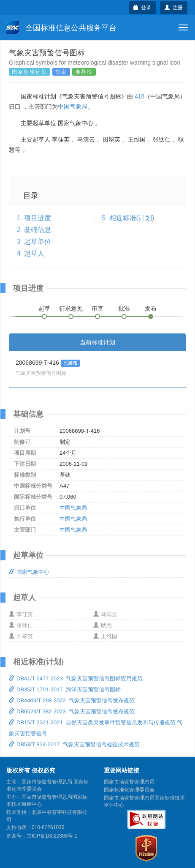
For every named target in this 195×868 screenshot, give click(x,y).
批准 (124, 308)
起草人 (34, 253)
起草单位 (38, 242)
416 (139, 96)
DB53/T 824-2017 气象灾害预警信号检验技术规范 (74, 744)
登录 (142, 8)
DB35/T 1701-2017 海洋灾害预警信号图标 (65, 689)
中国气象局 (73, 106)
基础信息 (38, 230)
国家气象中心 (29, 572)
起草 (44, 308)
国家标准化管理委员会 (129, 790)
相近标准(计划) (132, 218)
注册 (174, 8)
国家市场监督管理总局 (129, 782)
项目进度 (38, 218)
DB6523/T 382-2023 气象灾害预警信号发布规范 (72, 711)
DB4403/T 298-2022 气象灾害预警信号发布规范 (72, 700)
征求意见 (71, 308)
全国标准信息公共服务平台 (61, 27)
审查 (97, 308)
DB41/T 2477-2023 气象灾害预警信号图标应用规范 (76, 678)
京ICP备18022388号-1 (52, 836)
